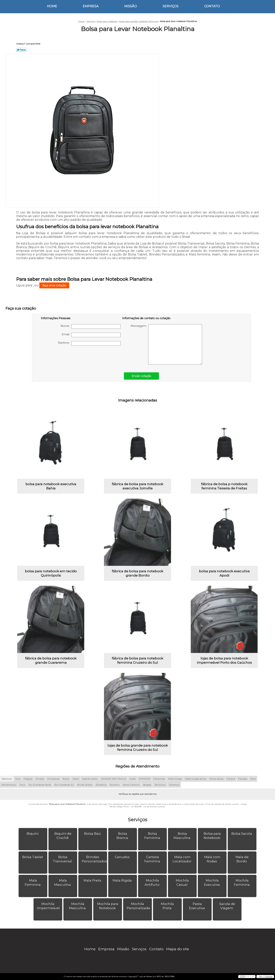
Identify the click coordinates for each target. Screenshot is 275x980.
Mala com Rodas (212, 859)
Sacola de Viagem (227, 906)
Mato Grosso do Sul (196, 779)
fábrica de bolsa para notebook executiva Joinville (137, 486)
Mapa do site (178, 949)
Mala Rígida (123, 880)
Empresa (91, 6)
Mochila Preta (167, 906)
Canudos (123, 857)
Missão (131, 6)
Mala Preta (93, 880)
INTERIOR (144, 779)
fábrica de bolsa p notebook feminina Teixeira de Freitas (224, 486)
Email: (91, 335)
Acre (18, 779)
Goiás (133, 779)
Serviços (171, 6)
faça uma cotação (54, 285)
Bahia (66, 779)
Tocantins (174, 785)
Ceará (76, 779)
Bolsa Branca (123, 836)
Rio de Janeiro (85, 785)
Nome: (91, 326)
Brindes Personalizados (94, 859)
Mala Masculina (63, 882)
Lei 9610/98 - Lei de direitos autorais (148, 807)
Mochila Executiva (212, 882)
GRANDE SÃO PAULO (114, 779)
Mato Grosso (175, 779)
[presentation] (65, 357)
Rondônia (101, 785)
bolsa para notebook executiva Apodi (224, 573)
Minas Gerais (216, 779)
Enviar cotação (141, 376)
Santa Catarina (131, 785)
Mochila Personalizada (139, 906)
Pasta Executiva (197, 906)
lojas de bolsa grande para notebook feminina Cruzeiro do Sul (138, 748)
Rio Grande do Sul (64, 785)
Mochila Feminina (242, 882)
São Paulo (160, 785)
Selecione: (7, 779)
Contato (212, 6)
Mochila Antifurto (152, 882)
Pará (253, 779)
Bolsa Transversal (63, 859)
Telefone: (89, 343)
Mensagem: (166, 344)
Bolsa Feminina (153, 836)
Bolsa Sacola (242, 834)
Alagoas (28, 779)
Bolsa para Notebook (212, 836)
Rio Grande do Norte (40, 785)
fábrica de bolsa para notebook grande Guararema (51, 660)
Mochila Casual (182, 882)
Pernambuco (9, 785)
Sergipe (147, 785)
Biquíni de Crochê (63, 836)
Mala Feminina (33, 882)
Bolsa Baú (93, 834)
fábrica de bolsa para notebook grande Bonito (137, 573)
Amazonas (53, 779)
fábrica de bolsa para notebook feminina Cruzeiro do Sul (137, 660)
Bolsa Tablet (33, 857)
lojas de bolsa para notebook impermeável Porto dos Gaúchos (224, 660)
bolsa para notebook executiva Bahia (51, 486)
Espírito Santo (90, 779)
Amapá (40, 779)
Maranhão (159, 779)
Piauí (22, 785)
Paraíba (243, 779)
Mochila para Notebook (108, 906)
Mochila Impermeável (49, 906)
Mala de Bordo (242, 859)
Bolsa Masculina (182, 836)
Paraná (231, 779)
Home (52, 6)
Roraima (115, 785)
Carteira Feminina (153, 859)
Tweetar (21, 50)
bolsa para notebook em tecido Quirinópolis (51, 573)
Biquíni (33, 834)
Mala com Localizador (182, 859)
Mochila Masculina (78, 906)
